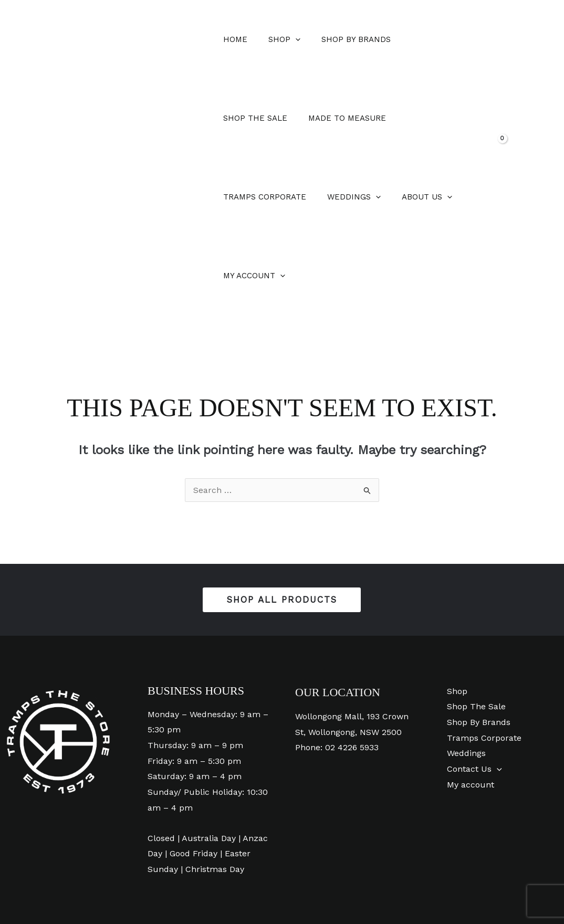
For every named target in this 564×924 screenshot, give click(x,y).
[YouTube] (258, 893)
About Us (246, 197)
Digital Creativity (522, 892)
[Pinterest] (305, 893)
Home (233, 39)
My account (318, 197)
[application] (288, 39)
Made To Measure (259, 118)
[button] (538, 119)
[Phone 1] (329, 893)
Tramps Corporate (356, 118)
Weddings (440, 118)
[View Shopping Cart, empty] (508, 118)
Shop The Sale (425, 39)
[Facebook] (234, 893)
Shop (276, 39)
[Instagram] (282, 893)
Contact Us (470, 690)
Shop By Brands (343, 39)
